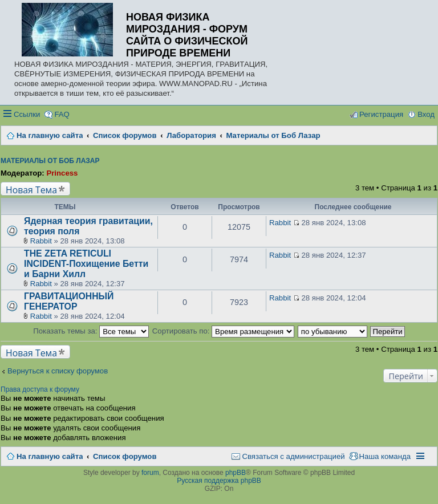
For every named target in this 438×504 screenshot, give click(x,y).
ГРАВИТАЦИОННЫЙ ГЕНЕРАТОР (69, 301)
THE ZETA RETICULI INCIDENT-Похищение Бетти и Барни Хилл (86, 264)
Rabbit (41, 241)
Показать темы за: (91, 331)
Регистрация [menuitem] (381, 114)
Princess (62, 173)
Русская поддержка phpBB (219, 481)
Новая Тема (31, 190)
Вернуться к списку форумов (58, 371)
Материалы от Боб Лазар (50, 161)
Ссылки (27, 114)
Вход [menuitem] (426, 114)
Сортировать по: (223, 331)
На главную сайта (50, 456)
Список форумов (125, 456)
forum (150, 473)
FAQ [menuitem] (62, 114)
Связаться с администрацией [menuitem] (293, 456)
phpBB (236, 473)
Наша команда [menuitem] (385, 456)
